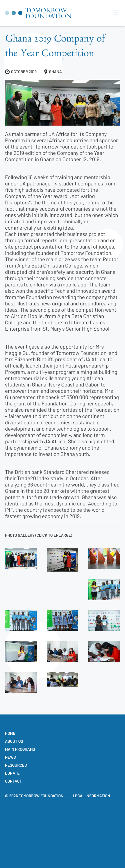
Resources (16, 765)
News (10, 757)
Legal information (91, 796)
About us (14, 741)
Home (10, 733)
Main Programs (20, 749)
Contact (13, 781)
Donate (12, 773)
